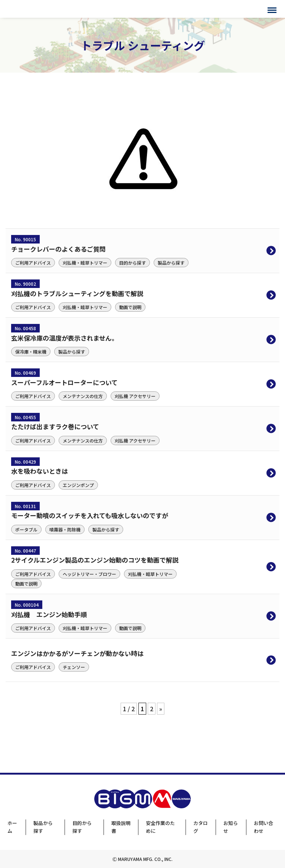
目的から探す (132, 263)
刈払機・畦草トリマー (85, 263)
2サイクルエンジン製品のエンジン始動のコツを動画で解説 (95, 560)
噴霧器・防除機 (65, 529)
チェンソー (74, 667)
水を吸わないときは (40, 471)
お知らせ (231, 827)
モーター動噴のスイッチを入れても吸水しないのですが (90, 515)
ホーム (12, 827)
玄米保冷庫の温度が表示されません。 (65, 338)
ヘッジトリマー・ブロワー (89, 574)
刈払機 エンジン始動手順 (49, 614)
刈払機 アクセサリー (135, 396)
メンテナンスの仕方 (83, 396)
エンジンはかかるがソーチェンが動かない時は (77, 653)
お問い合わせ (263, 827)
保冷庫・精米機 (31, 352)
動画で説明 (130, 307)
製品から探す (171, 263)
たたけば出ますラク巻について (55, 426)
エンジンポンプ (78, 485)
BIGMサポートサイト (36, 9)
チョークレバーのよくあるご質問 (58, 249)
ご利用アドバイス (33, 263)
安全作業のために (160, 827)
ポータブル (26, 529)
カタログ (201, 827)
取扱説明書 (121, 827)
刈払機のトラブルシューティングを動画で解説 (77, 293)
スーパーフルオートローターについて (64, 382)
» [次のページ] (161, 709)
